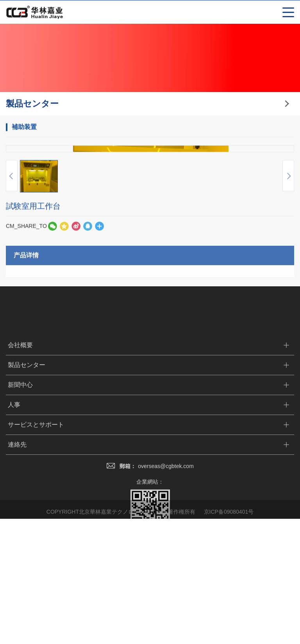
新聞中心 (20, 570)
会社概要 (20, 531)
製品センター (27, 551)
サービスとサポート (36, 610)
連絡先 (17, 630)
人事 (14, 590)
